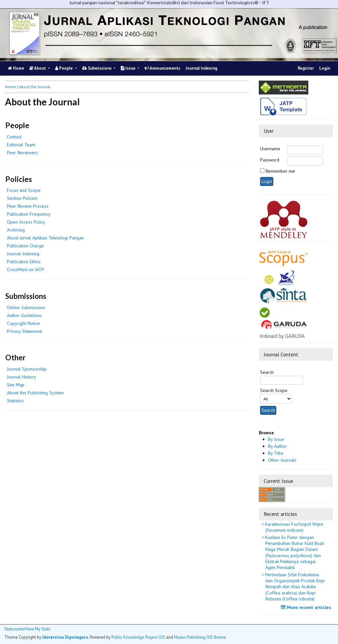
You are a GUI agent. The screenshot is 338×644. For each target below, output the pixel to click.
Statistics (15, 401)
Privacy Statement (25, 331)
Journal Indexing (201, 68)
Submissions (97, 68)
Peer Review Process (28, 206)
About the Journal (35, 87)
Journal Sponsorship (27, 369)
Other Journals (282, 460)
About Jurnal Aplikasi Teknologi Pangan (45, 238)
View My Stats (38, 629)
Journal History (21, 377)
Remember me (280, 171)
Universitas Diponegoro (65, 637)
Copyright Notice (23, 323)
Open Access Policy (26, 222)
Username (270, 149)
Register (306, 68)
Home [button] (10, 87)
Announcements (162, 68)
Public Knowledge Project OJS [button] (138, 637)
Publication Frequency (29, 214)
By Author (277, 446)
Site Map (16, 385)
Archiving (16, 230)
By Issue (276, 439)
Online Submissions (26, 307)
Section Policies (22, 198)
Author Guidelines (24, 315)
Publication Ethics (24, 262)
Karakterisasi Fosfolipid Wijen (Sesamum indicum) (293, 527)
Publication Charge (25, 246)
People (64, 68)
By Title (276, 453)
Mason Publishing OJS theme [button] (200, 637)
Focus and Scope (24, 190)
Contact (14, 137)
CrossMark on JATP (26, 269)
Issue (129, 68)
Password (270, 160)
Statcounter (15, 629)
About (38, 68)
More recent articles (307, 607)
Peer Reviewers (22, 153)
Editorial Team (21, 145)
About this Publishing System (35, 393)
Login (325, 68)
